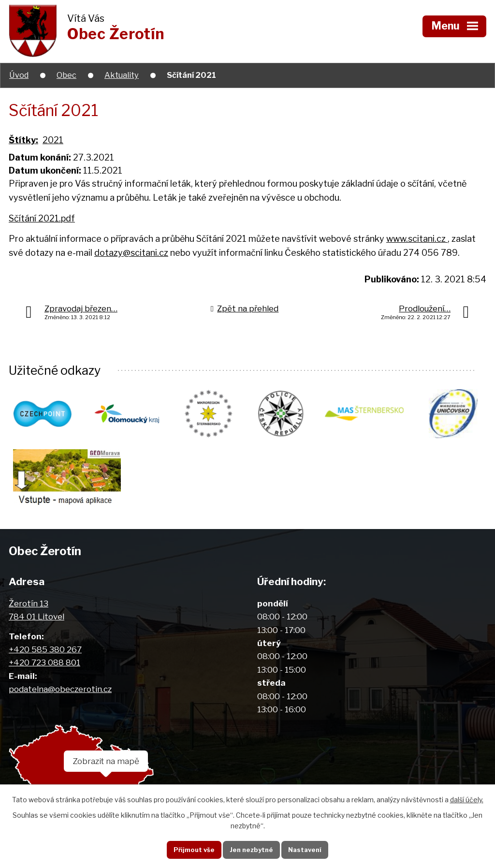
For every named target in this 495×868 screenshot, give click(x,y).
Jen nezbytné (251, 849)
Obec (66, 75)
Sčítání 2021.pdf (42, 218)
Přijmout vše (189, 849)
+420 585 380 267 (45, 654)
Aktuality (122, 75)
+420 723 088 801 (44, 667)
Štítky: (23, 140)
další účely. (467, 798)
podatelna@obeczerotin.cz (60, 694)
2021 (53, 140)
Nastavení (309, 849)
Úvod (19, 75)
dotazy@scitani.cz (131, 253)
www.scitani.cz (417, 239)
